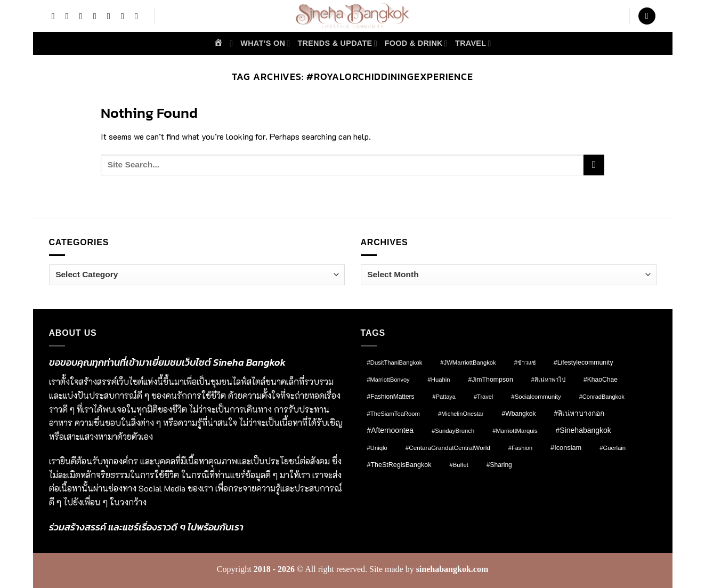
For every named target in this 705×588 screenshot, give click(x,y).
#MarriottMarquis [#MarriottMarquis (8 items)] (515, 431)
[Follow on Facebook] (55, 16)
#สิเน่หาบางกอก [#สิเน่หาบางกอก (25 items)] (579, 413)
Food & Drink (416, 43)
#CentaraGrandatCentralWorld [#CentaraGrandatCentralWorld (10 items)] (448, 448)
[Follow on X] (98, 16)
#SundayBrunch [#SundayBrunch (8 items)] (453, 431)
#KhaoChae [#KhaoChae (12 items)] (601, 380)
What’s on (265, 43)
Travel (473, 43)
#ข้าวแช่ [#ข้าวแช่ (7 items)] (525, 363)
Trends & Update (337, 43)
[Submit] (594, 165)
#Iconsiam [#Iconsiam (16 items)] (566, 448)
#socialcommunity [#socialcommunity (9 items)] (536, 397)
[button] (647, 16)
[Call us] (139, 16)
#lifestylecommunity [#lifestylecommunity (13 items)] (584, 363)
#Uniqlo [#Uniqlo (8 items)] (377, 448)
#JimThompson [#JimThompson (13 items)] (491, 380)
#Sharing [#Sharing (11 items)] (499, 465)
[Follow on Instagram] (69, 16)
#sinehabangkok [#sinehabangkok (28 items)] (584, 430)
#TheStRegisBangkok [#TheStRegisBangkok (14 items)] (399, 465)
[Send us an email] (125, 16)
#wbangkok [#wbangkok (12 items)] (519, 414)
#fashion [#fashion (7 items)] (520, 448)
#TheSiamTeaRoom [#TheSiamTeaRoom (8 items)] (394, 414)
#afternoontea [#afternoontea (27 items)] (391, 430)
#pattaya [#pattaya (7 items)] (444, 397)
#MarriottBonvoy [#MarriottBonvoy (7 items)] (388, 380)
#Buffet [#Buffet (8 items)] (459, 465)
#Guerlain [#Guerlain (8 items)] (613, 448)
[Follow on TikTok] (84, 16)
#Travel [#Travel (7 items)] (483, 397)
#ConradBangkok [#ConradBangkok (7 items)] (602, 397)
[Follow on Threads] (111, 16)
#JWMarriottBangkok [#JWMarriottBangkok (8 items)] (468, 363)
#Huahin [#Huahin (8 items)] (439, 380)
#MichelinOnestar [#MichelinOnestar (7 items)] (461, 414)
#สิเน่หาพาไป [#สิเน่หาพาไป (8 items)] (548, 380)
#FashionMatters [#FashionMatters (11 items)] (391, 397)
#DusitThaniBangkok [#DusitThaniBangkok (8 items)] (395, 363)
